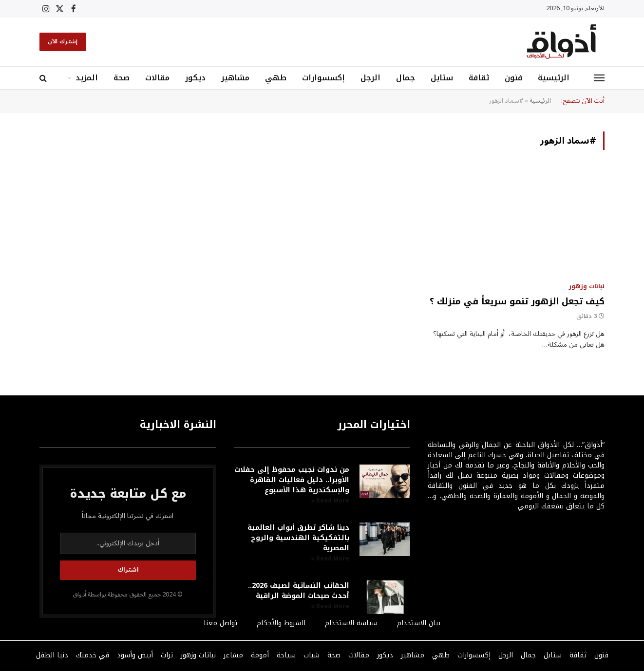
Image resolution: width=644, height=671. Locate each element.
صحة (122, 78)
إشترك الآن (63, 42)
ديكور (195, 78)
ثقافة (479, 78)
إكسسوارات (323, 78)
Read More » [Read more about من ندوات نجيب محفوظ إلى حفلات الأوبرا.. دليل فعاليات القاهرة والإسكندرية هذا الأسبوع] (330, 501)
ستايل (442, 78)
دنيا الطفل (52, 655)
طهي (276, 78)
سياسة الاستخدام (351, 623)
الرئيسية (554, 78)
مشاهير (235, 78)
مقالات (157, 78)
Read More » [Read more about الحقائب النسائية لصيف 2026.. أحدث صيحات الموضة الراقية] (330, 606)
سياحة (286, 655)
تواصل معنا (220, 623)
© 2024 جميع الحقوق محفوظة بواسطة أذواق (128, 595)
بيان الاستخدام (419, 623)
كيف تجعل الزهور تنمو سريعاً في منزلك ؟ (517, 301)
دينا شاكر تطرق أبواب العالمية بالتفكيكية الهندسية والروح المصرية (298, 538)
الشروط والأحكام (281, 623)
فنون (513, 78)
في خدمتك (93, 655)
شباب (312, 655)
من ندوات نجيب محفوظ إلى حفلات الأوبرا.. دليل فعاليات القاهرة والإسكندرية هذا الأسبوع (292, 480)
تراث (167, 655)
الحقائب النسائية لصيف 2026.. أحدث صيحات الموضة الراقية (299, 591)
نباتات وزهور (587, 286)
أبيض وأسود (135, 655)
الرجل (370, 78)
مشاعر (233, 655)
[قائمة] (599, 78)
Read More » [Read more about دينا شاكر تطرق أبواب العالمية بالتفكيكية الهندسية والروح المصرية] (330, 559)
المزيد (87, 78)
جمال (406, 78)
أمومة (260, 655)
